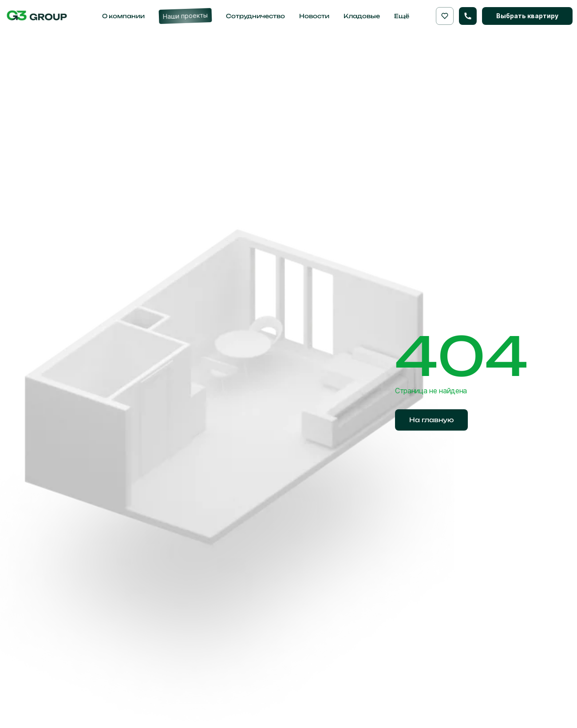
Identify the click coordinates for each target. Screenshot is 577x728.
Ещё (402, 16)
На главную (431, 420)
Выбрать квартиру (527, 16)
